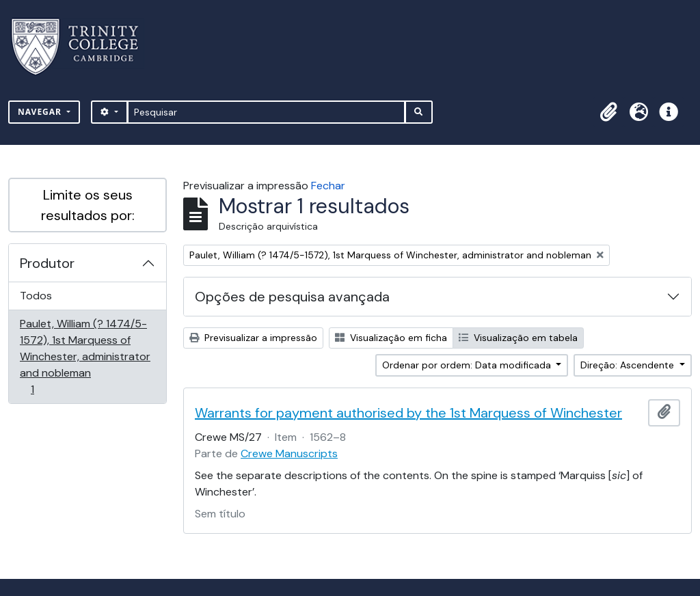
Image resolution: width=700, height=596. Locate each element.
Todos (36, 296)
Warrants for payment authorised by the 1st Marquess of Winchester (408, 413)
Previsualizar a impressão (253, 338)
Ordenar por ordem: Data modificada (468, 365)
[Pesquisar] (266, 112)
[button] (608, 112)
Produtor (47, 263)
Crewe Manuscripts (289, 453)
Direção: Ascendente (629, 365)
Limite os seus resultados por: (88, 205)
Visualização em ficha (391, 338)
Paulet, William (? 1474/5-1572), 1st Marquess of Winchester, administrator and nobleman (85, 356)
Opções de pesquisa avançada (292, 297)
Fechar (328, 186)
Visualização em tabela (518, 338)
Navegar (41, 112)
